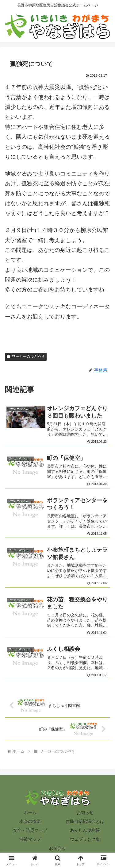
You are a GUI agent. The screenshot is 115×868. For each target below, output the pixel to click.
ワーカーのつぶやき (26, 357)
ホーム (30, 812)
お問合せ (58, 848)
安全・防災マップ (30, 830)
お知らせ (85, 812)
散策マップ (30, 839)
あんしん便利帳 (85, 830)
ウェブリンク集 (85, 839)
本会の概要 (30, 821)
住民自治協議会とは (85, 821)
